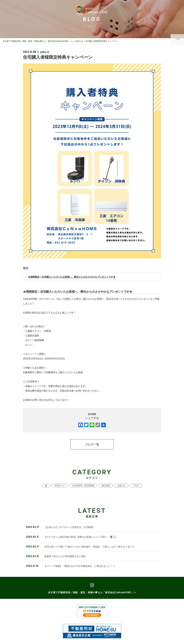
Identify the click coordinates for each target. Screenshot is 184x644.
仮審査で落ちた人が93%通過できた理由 (56, 564)
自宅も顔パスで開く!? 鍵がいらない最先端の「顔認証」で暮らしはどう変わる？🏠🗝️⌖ (80, 554)
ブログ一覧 (92, 444)
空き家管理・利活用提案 (83, 493)
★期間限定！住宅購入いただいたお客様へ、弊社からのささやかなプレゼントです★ (72, 277)
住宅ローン (60, 493)
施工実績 (106, 493)
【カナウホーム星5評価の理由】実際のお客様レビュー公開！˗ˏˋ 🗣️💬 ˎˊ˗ (72, 544)
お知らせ (79, 41)
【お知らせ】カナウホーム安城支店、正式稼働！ (60, 534)
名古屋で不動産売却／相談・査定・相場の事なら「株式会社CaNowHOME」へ (38, 41)
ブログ (136, 493)
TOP (178, 39)
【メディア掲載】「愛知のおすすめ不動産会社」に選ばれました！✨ (71, 573)
